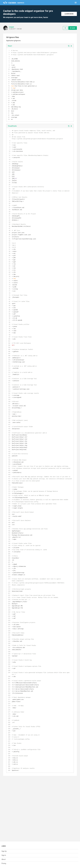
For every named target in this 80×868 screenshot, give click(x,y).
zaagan (11, 27)
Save (72, 28)
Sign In (4, 855)
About (4, 859)
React (10, 46)
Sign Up (4, 851)
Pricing (4, 863)
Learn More (69, 14)
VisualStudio (12, 126)
